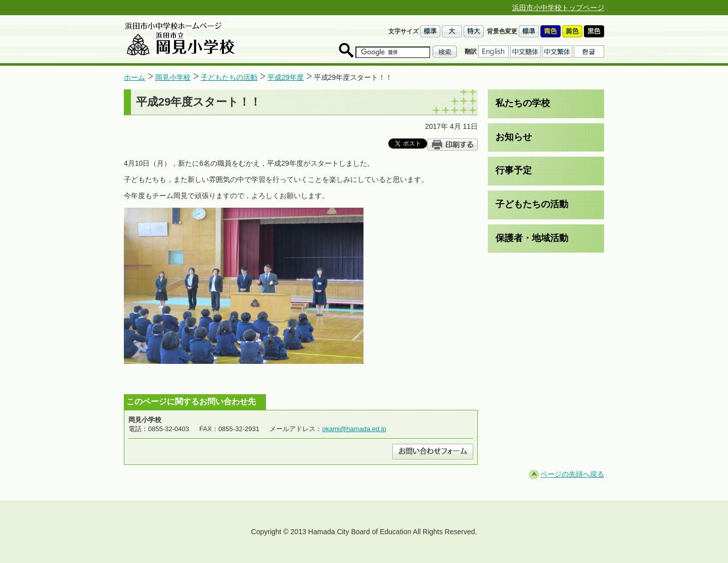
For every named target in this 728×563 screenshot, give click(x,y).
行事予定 (514, 170)
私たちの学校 (523, 103)
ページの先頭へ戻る (572, 474)
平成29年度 (286, 77)
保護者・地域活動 (532, 238)
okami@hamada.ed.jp (354, 429)
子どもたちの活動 (229, 77)
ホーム (134, 77)
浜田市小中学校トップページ (558, 8)
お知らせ (514, 137)
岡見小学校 (173, 77)
